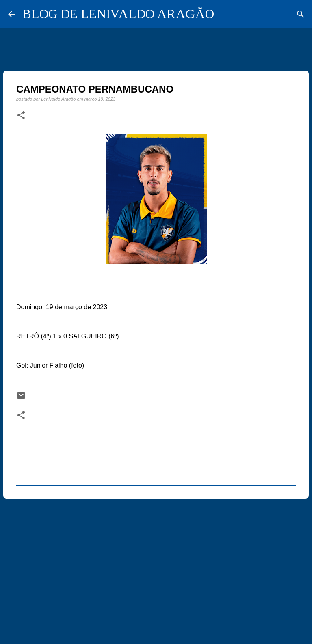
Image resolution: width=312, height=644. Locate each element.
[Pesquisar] (301, 14)
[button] (21, 116)
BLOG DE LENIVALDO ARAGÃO (118, 14)
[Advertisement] (156, 568)
